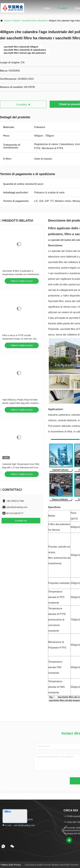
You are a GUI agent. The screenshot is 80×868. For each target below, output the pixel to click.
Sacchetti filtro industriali (34, 21)
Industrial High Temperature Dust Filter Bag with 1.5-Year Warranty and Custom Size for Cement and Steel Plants (22, 468)
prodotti (15, 21)
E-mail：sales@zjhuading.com (19, 825)
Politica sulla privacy (11, 865)
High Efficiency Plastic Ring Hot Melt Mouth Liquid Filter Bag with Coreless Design (20, 403)
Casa (47, 8)
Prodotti (62, 8)
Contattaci (23, 105)
